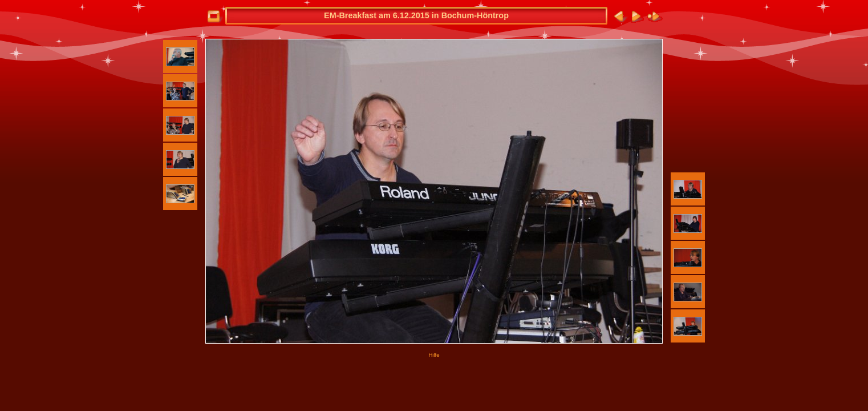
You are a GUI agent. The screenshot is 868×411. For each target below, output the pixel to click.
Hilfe (434, 355)
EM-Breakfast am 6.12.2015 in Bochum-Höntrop (416, 15)
